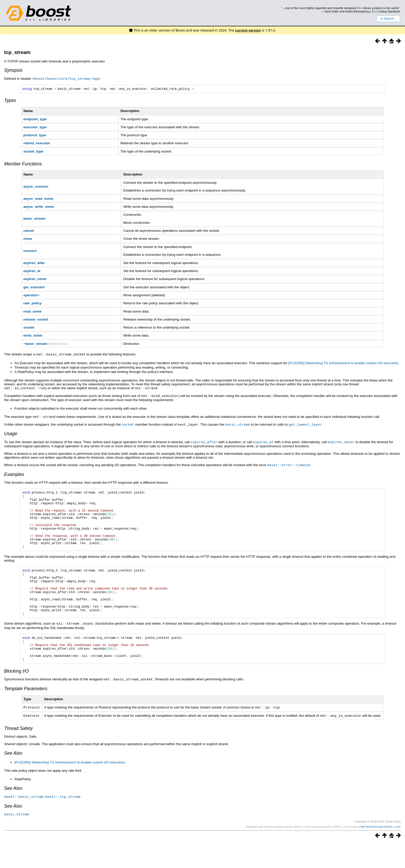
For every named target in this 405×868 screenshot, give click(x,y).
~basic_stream (35, 344)
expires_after (34, 263)
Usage (11, 433)
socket (29, 328)
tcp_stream (17, 52)
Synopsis (13, 70)
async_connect (36, 187)
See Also (13, 779)
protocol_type (35, 136)
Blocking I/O (16, 697)
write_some (33, 336)
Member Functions (23, 164)
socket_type (33, 152)
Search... (388, 19)
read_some (32, 312)
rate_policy (32, 304)
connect (30, 251)
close (28, 239)
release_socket (36, 320)
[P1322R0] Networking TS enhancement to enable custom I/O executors (343, 363)
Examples (14, 473)
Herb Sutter (332, 11)
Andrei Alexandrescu (358, 11)
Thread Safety (18, 754)
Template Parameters (26, 715)
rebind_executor (37, 144)
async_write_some (39, 207)
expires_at (32, 271)
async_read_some (38, 199)
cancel (29, 231)
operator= (31, 296)
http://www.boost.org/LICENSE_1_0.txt (380, 852)
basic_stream (34, 219)
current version (248, 30)
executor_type (35, 128)
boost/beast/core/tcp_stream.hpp (66, 78)
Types (10, 101)
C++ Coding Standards (386, 11)
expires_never (35, 279)
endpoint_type (35, 120)
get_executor (34, 288)
